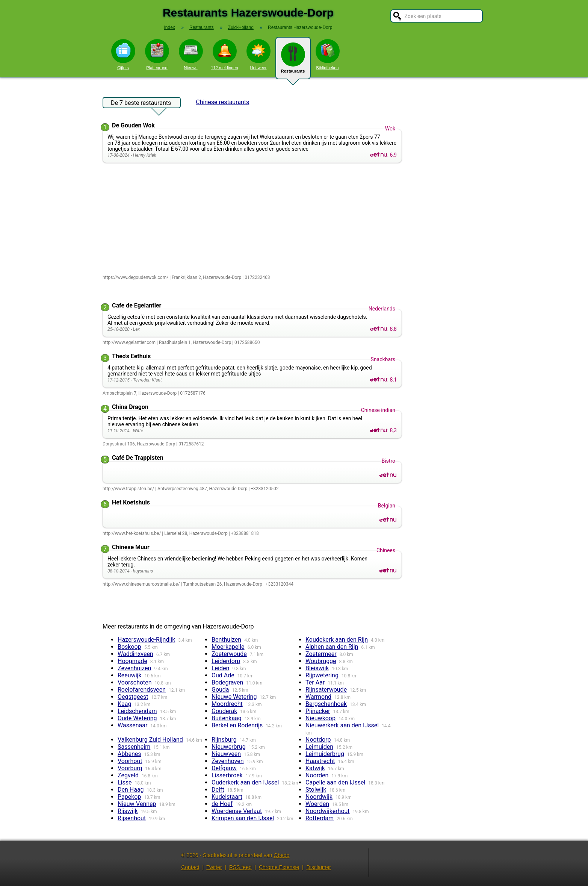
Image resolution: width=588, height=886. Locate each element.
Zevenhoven (228, 761)
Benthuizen (226, 640)
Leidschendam (137, 711)
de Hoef (222, 804)
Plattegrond (157, 55)
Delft (218, 790)
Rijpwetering (322, 675)
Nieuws (191, 55)
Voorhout (130, 761)
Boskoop (129, 647)
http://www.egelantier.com (129, 342)
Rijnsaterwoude (326, 690)
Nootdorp (318, 740)
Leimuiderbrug (325, 754)
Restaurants (293, 61)
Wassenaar (132, 725)
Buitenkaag (227, 718)
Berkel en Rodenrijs (237, 725)
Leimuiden (319, 747)
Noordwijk (319, 797)
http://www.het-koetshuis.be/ (132, 533)
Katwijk (315, 768)
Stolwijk (316, 790)
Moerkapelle (228, 647)
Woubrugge (321, 661)
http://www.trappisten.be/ (128, 489)
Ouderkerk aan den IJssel (245, 782)
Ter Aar (315, 682)
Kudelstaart (227, 797)
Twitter (214, 867)
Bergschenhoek (326, 704)
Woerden (317, 804)
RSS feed (240, 867)
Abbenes (129, 754)
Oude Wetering (137, 718)
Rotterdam (320, 818)
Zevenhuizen (134, 668)
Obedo (281, 855)
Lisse (125, 782)
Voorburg (130, 768)
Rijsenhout (132, 818)
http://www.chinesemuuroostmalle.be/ (141, 584)
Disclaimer (319, 867)
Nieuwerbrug (229, 747)
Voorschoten (135, 682)
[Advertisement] (254, 219)
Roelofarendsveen (142, 690)
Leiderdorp (226, 661)
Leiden (220, 668)
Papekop (129, 797)
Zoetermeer (321, 654)
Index (170, 27)
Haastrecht (320, 761)
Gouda (220, 690)
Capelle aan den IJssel (335, 782)
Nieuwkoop (320, 718)
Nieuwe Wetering (234, 697)
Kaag (124, 704)
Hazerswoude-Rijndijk (146, 640)
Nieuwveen (226, 754)
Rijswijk (128, 811)
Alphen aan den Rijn (332, 647)
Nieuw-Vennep (137, 804)
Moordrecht (227, 704)
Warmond (318, 697)
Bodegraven (227, 682)
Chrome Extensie (279, 867)
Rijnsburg (224, 740)
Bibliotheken (328, 55)
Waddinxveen (135, 654)
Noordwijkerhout (328, 811)
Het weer (258, 55)
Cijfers (123, 55)
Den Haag (131, 790)
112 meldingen (224, 55)
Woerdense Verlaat (237, 811)
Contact (190, 867)
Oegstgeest (133, 697)
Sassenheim (134, 747)
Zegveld (128, 775)
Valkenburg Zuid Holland (150, 740)
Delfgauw (224, 768)
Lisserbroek (227, 775)
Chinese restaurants (222, 102)
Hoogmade (132, 661)
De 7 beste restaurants (141, 104)
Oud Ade (223, 675)
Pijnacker (318, 711)
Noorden (317, 775)
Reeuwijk (130, 675)
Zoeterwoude (229, 654)
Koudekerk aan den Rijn (337, 640)
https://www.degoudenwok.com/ (135, 277)
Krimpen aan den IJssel (243, 818)
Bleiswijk (317, 668)
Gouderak (224, 711)
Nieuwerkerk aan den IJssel (342, 725)
